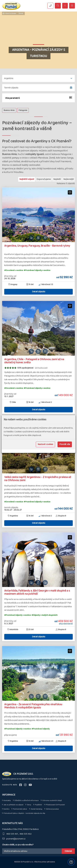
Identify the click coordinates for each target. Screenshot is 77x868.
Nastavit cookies (45, 444)
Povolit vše (65, 444)
